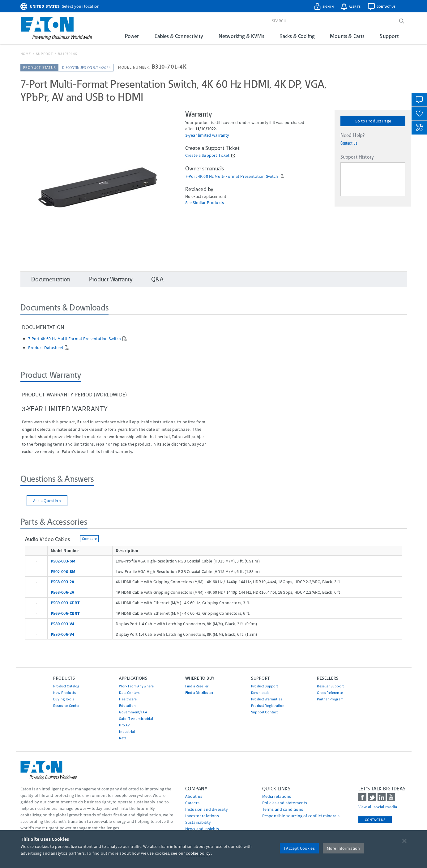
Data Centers (129, 693)
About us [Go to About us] (194, 796)
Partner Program (330, 699)
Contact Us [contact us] (375, 820)
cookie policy (198, 853)
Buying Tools (64, 699)
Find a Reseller (197, 686)
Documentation (51, 279)
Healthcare (128, 699)
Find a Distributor (199, 693)
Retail (124, 738)
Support (389, 36)
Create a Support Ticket (207, 155)
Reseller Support (330, 686)
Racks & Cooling (297, 36)
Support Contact (264, 712)
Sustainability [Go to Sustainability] (198, 822)
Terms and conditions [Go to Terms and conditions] (283, 809)
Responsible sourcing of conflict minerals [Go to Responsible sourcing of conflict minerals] (301, 816)
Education (127, 706)
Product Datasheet (46, 348)
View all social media (378, 807)
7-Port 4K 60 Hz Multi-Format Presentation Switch (232, 176)
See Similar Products (205, 203)
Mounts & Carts (347, 36)
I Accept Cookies (299, 848)
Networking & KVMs (241, 36)
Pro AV (124, 725)
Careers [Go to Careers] (192, 803)
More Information (344, 848)
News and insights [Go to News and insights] (202, 829)
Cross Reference (330, 693)
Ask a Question (47, 501)
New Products (64, 693)
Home (26, 54)
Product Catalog (66, 686)
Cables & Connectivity (179, 36)
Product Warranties (267, 699)
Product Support (265, 686)
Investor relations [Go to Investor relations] (202, 816)
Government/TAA (133, 712)
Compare (89, 539)
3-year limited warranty (207, 135)
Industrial (127, 731)
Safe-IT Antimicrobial (136, 718)
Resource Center (66, 706)
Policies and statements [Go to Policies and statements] (285, 803)
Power (132, 36)
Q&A (157, 279)
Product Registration (268, 706)
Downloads (260, 693)
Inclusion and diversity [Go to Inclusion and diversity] (207, 809)
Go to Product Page (373, 121)
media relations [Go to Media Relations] (277, 796)
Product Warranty (111, 279)
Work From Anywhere (136, 686)
